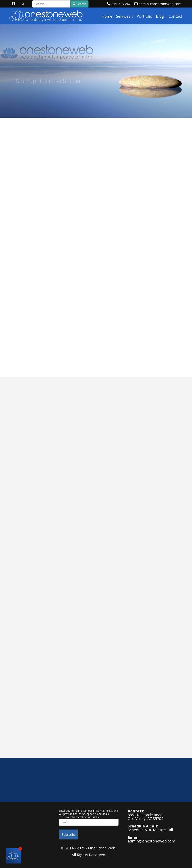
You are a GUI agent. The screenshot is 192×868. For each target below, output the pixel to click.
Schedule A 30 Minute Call (150, 830)
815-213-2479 (122, 4)
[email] (89, 822)
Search (79, 4)
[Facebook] (13, 4)
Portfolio (144, 16)
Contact (175, 16)
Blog (160, 16)
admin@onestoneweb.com (160, 4)
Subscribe (68, 835)
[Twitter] (23, 4)
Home (107, 16)
